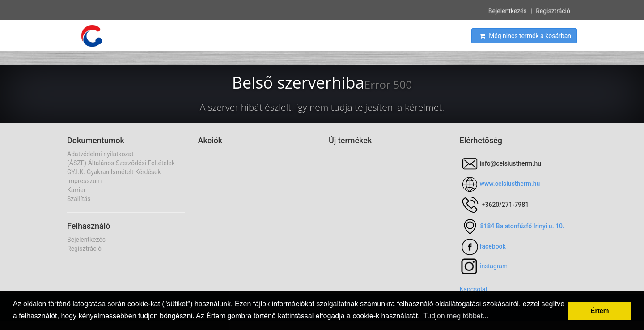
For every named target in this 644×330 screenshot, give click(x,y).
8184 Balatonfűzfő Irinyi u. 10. (522, 226)
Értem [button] (600, 311)
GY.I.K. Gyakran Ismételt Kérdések (114, 172)
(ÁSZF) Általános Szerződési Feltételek (121, 163)
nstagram (494, 266)
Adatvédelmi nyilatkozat (100, 154)
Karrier (76, 190)
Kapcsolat (474, 289)
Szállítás (79, 199)
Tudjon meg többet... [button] (456, 316)
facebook (493, 246)
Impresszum (84, 181)
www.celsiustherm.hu (510, 184)
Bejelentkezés (508, 10)
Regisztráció (553, 10)
